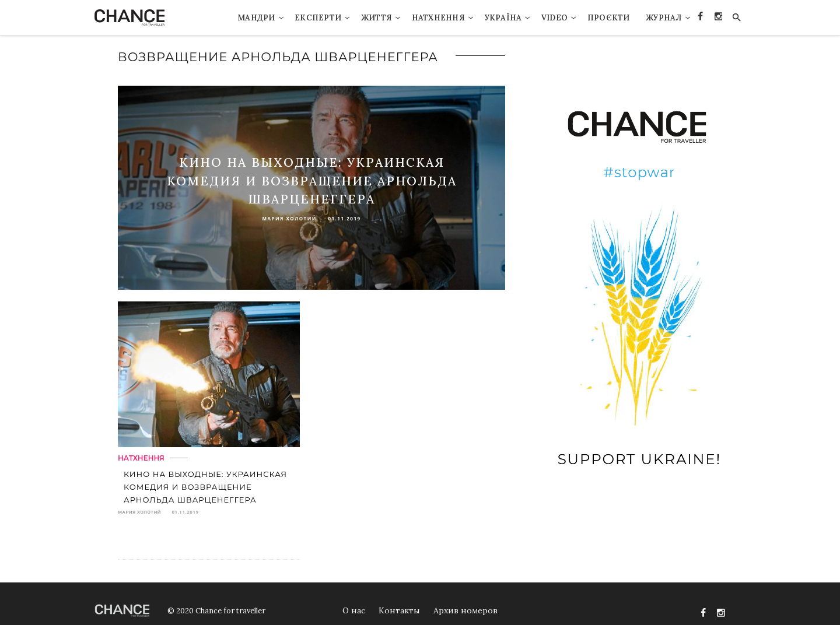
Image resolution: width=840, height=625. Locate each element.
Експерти (318, 18)
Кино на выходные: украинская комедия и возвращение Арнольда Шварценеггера (312, 181)
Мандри (256, 18)
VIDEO (554, 18)
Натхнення (438, 18)
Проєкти (609, 18)
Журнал (664, 18)
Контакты (399, 610)
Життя (377, 18)
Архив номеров (466, 610)
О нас (354, 610)
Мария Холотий (289, 218)
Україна (503, 18)
